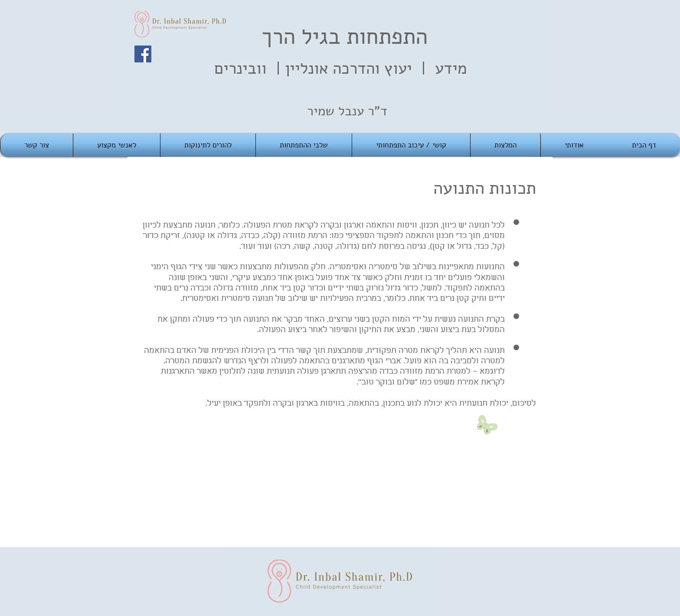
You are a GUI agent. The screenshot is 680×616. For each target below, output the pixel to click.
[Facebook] (143, 54)
